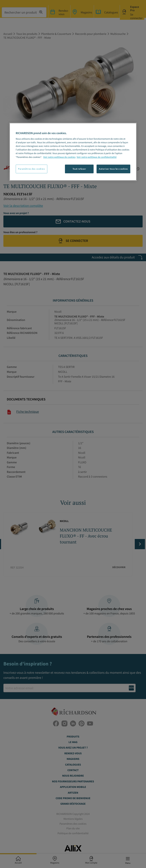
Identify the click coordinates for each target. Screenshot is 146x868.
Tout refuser (79, 169)
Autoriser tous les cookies (113, 169)
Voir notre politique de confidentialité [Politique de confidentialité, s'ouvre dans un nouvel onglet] (97, 157)
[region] (73, 152)
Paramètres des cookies (32, 169)
